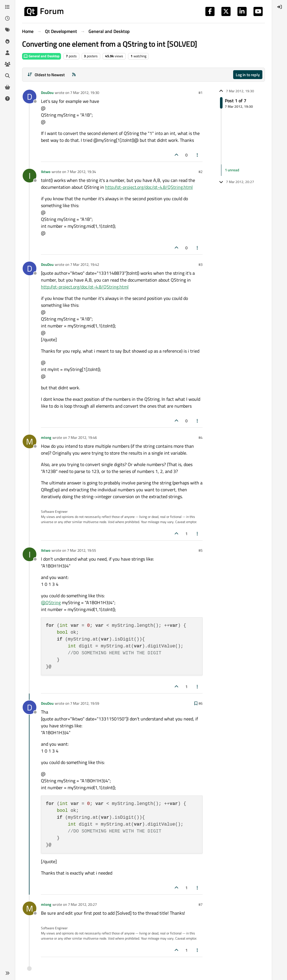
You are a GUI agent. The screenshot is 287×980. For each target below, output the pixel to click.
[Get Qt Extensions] (7, 87)
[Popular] (7, 41)
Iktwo (46, 172)
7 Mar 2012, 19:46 (82, 437)
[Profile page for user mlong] (30, 441)
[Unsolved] (7, 99)
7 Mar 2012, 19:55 (81, 550)
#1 (200, 93)
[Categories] (7, 7)
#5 (200, 550)
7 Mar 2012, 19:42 (85, 264)
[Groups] (7, 64)
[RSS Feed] (74, 75)
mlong (46, 437)
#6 (200, 703)
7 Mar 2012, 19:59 (85, 703)
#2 (200, 172)
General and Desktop (42, 56)
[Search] (7, 76)
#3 (200, 264)
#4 (200, 437)
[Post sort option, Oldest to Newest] (46, 75)
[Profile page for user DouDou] (30, 97)
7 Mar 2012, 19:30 (85, 93)
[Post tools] (198, 155)
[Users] (7, 53)
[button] (7, 973)
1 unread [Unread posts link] (232, 170)
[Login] (280, 7)
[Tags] (7, 30)
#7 (200, 904)
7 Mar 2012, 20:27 (82, 904)
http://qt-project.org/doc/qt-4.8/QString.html (149, 187)
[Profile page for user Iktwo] (30, 176)
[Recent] (7, 18)
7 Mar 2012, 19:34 (81, 172)
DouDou (47, 93)
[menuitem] (280, 7)
